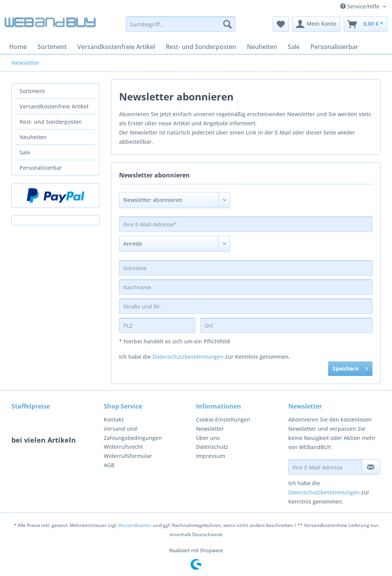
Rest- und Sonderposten (51, 122)
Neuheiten (33, 137)
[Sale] (294, 47)
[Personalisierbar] (334, 47)
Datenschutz (212, 447)
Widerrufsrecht (123, 447)
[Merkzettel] (281, 24)
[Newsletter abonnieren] (371, 467)
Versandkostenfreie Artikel (54, 106)
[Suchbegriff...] (181, 24)
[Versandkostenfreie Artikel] (116, 47)
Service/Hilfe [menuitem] (361, 6)
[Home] (18, 47)
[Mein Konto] (316, 24)
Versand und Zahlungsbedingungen (133, 433)
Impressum (211, 456)
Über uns (208, 438)
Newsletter (210, 429)
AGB (109, 465)
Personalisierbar (41, 168)
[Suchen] (227, 24)
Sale (25, 152)
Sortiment (32, 91)
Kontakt (114, 419)
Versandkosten (135, 525)
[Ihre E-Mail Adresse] (325, 467)
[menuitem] (181, 28)
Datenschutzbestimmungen (188, 357)
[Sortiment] (52, 47)
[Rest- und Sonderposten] (201, 47)
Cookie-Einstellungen (223, 419)
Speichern (350, 367)
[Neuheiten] (262, 47)
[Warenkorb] (366, 24)
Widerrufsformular (128, 456)
